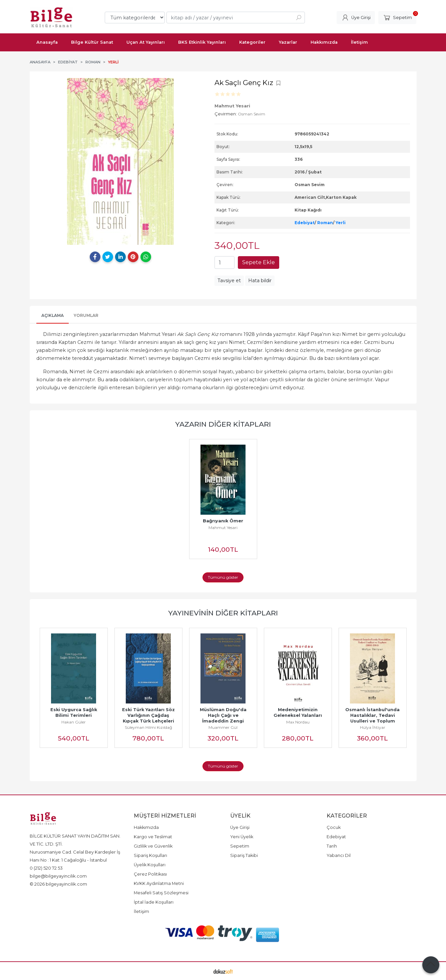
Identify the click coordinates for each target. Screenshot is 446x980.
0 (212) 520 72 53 (46, 868)
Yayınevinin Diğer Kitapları (223, 613)
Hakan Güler (74, 722)
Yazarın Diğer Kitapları (223, 424)
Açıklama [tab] (53, 315)
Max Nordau (298, 722)
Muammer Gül (223, 727)
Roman (325, 223)
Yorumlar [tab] (86, 315)
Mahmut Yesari (223, 528)
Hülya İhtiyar (373, 727)
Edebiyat (305, 223)
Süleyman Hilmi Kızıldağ (148, 727)
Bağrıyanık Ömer (223, 521)
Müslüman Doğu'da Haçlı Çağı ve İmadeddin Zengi (224, 715)
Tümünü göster (223, 577)
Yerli (341, 223)
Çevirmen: (226, 114)
